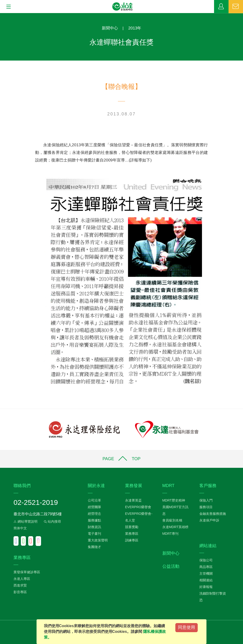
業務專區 (221, 7)
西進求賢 (20, 585)
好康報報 (206, 587)
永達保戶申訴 (209, 520)
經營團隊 (94, 507)
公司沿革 (94, 500)
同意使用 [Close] (187, 627)
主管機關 (206, 573)
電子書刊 (94, 534)
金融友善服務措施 (213, 514)
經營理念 (94, 514)
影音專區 (20, 592)
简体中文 (20, 528)
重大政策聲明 (98, 540)
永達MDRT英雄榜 (175, 527)
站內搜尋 (52, 521)
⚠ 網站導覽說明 (26, 521)
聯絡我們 (236, 7)
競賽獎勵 (132, 527)
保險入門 (206, 500)
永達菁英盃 (133, 500)
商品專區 (206, 567)
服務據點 (94, 520)
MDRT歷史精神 (174, 500)
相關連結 (206, 580)
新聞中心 (110, 28)
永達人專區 (22, 579)
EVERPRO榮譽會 (138, 507)
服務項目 (206, 507)
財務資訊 (94, 527)
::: (2, 16)
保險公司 (206, 560)
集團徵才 (94, 547)
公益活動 (171, 566)
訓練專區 (132, 540)
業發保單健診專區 (27, 572)
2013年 (135, 28)
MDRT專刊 (170, 534)
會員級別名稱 (172, 520)
